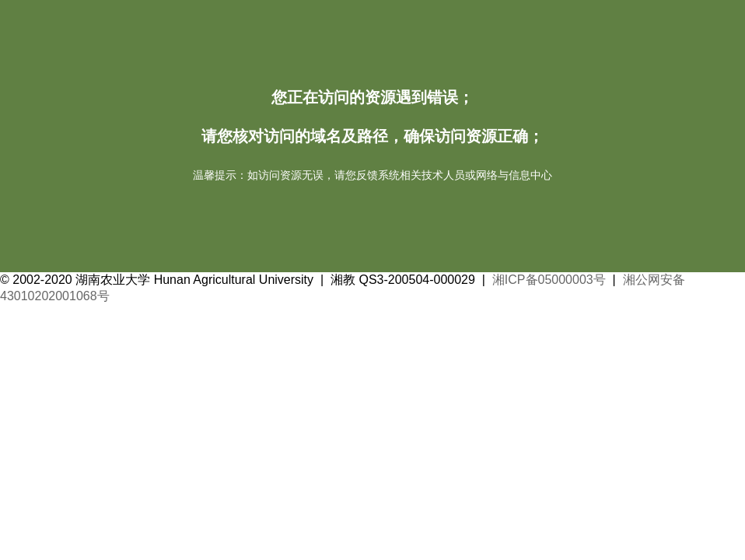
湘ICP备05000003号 (549, 280)
